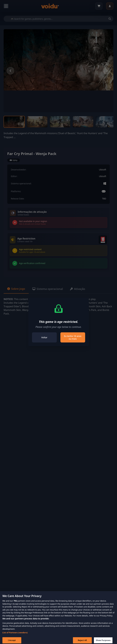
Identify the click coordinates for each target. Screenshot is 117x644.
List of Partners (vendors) (15, 635)
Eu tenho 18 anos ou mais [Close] (73, 337)
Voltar (44, 337)
